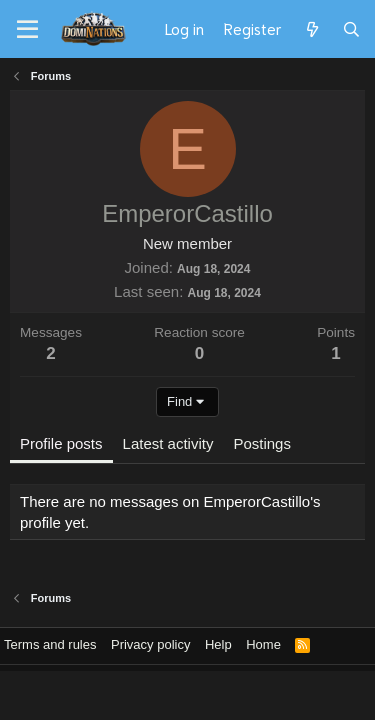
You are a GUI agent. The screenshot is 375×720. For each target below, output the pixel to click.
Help (218, 644)
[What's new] (311, 29)
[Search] (351, 29)
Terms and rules (50, 644)
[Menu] (27, 30)
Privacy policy (150, 644)
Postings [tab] (262, 443)
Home (263, 644)
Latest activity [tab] (168, 443)
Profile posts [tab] (61, 443)
